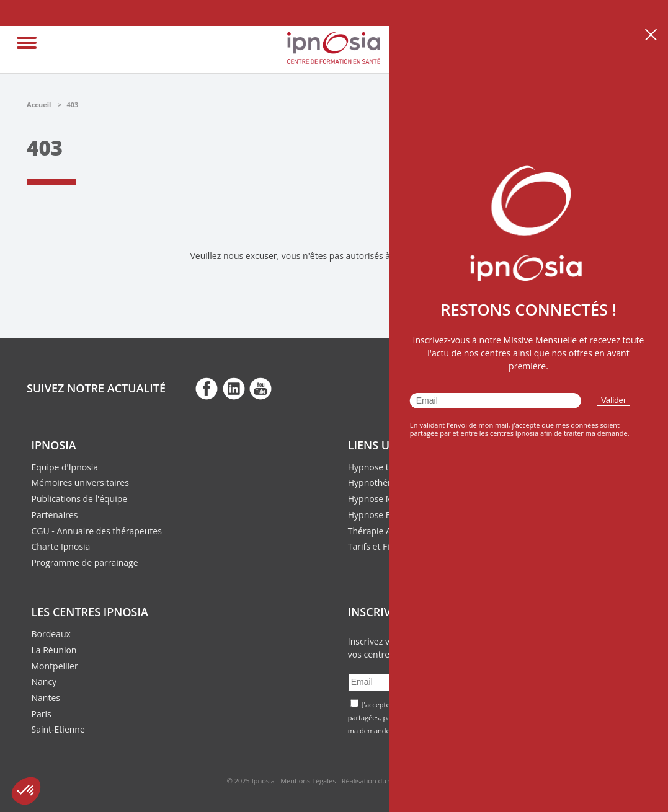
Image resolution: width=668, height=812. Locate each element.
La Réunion (54, 650)
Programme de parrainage (85, 563)
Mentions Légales (308, 781)
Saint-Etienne (58, 729)
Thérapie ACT (375, 531)
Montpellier (55, 666)
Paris (42, 714)
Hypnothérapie (378, 483)
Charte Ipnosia (61, 546)
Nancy (44, 682)
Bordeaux (51, 634)
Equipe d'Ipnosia (65, 467)
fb (207, 388)
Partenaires (55, 515)
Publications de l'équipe (80, 499)
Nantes (46, 698)
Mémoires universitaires (80, 483)
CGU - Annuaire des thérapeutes (97, 531)
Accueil (39, 104)
